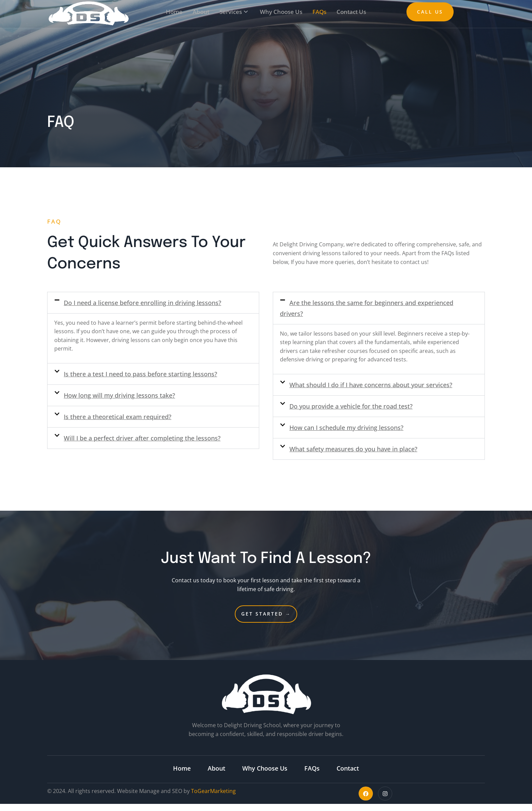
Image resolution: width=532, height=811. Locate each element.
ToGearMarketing (213, 791)
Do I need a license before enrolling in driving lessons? (142, 303)
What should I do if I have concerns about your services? (371, 385)
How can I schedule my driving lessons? (346, 428)
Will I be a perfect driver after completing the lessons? (142, 438)
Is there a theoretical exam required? (118, 417)
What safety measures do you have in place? (353, 449)
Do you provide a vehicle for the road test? (351, 406)
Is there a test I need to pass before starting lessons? (140, 374)
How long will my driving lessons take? (119, 395)
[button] (153, 303)
